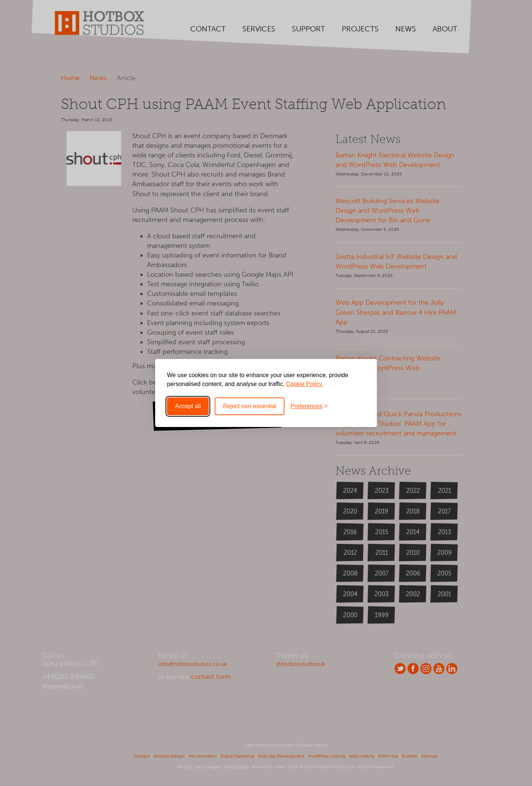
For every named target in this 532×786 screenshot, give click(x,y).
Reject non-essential (250, 406)
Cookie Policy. (305, 384)
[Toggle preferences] (309, 406)
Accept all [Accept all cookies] (188, 406)
